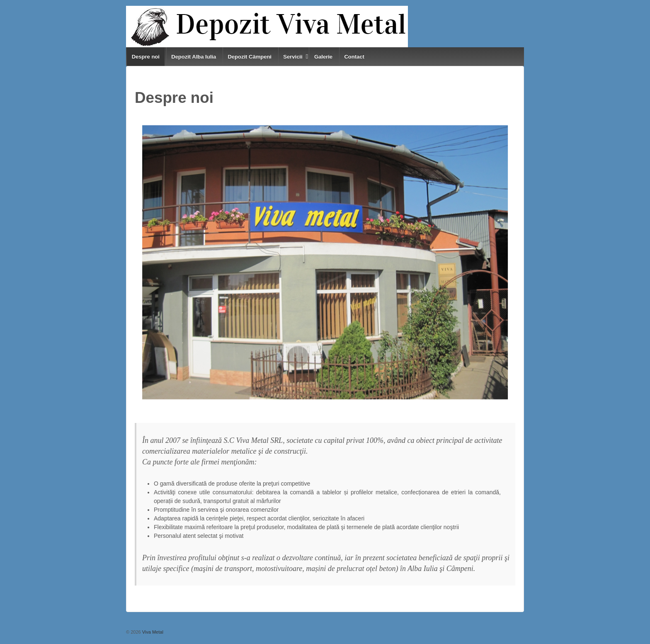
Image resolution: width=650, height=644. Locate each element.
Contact (354, 57)
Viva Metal (152, 632)
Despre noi (146, 57)
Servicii (293, 57)
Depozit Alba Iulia (194, 57)
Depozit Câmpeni (249, 57)
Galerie (323, 57)
